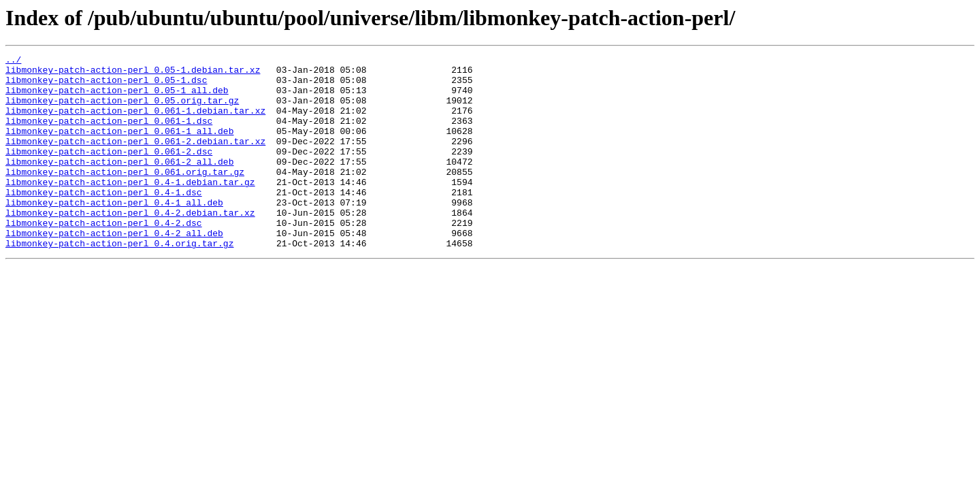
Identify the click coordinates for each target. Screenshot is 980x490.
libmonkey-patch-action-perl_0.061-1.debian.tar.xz (135, 122)
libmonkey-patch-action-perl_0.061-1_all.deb (119, 147)
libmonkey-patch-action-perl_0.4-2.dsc (104, 257)
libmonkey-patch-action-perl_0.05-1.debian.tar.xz (133, 73)
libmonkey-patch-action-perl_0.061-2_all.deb (119, 184)
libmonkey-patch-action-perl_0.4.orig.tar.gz (119, 282)
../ (13, 61)
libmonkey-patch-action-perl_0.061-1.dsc (109, 135)
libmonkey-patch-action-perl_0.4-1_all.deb (114, 233)
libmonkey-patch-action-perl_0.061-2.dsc (109, 171)
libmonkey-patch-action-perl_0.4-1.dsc (104, 220)
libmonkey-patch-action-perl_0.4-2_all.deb (114, 269)
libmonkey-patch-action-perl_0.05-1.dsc (106, 86)
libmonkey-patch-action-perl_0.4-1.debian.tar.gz (130, 208)
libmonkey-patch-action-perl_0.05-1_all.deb (117, 98)
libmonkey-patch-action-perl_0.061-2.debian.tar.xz (135, 159)
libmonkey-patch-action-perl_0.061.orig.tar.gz (125, 196)
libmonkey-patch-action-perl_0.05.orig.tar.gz (122, 110)
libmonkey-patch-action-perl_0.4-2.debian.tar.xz (130, 245)
